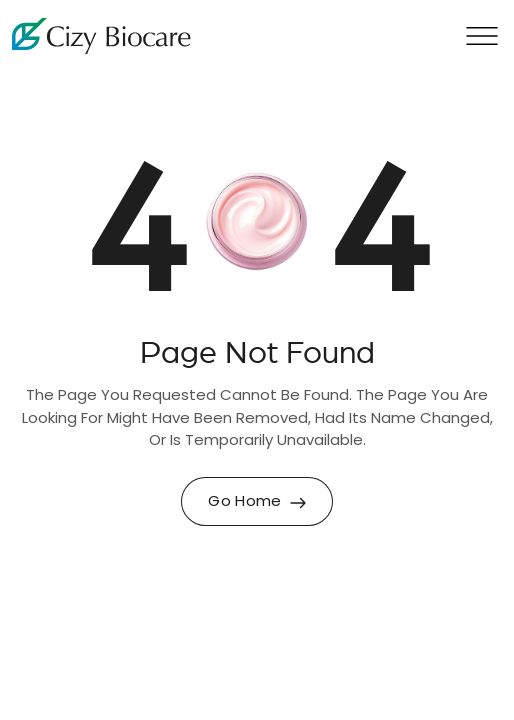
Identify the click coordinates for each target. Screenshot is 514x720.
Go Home (256, 502)
